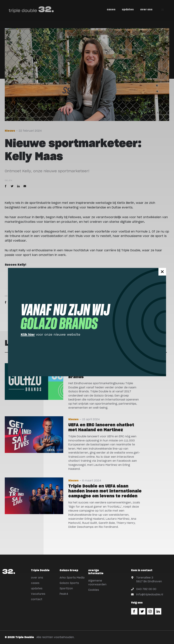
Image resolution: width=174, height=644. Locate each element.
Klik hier (28, 334)
